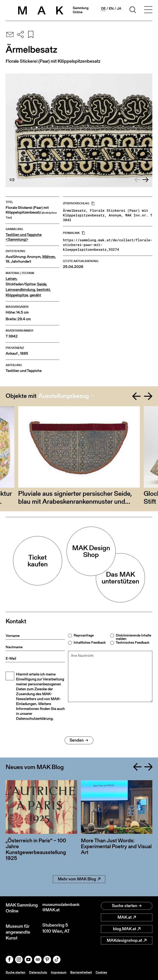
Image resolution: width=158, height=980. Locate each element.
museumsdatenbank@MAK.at (61, 908)
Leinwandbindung (20, 290)
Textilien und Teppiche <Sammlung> (24, 237)
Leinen (11, 279)
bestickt (43, 290)
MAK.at (127, 917)
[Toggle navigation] (148, 10)
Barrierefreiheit (83, 972)
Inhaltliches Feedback (90, 643)
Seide (42, 284)
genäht (35, 295)
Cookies (104, 972)
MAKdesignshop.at (127, 940)
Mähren (49, 257)
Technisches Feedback (133, 643)
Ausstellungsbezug (64, 396)
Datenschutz (39, 972)
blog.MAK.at (127, 929)
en (111, 9)
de (103, 9)
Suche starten (127, 906)
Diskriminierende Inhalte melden (134, 637)
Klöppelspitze (17, 295)
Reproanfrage (84, 635)
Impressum (61, 972)
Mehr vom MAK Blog (79, 879)
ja (119, 9)
